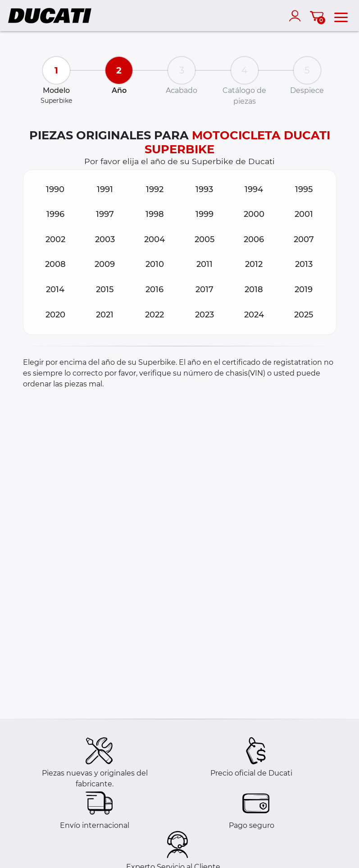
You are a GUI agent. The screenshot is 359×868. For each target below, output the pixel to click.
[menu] (341, 16)
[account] (297, 16)
